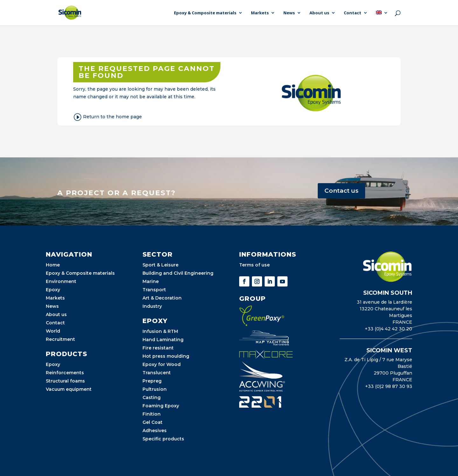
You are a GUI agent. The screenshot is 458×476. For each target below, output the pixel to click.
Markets (260, 13)
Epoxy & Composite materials (205, 13)
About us (319, 13)
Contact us (341, 191)
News (289, 13)
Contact (353, 13)
